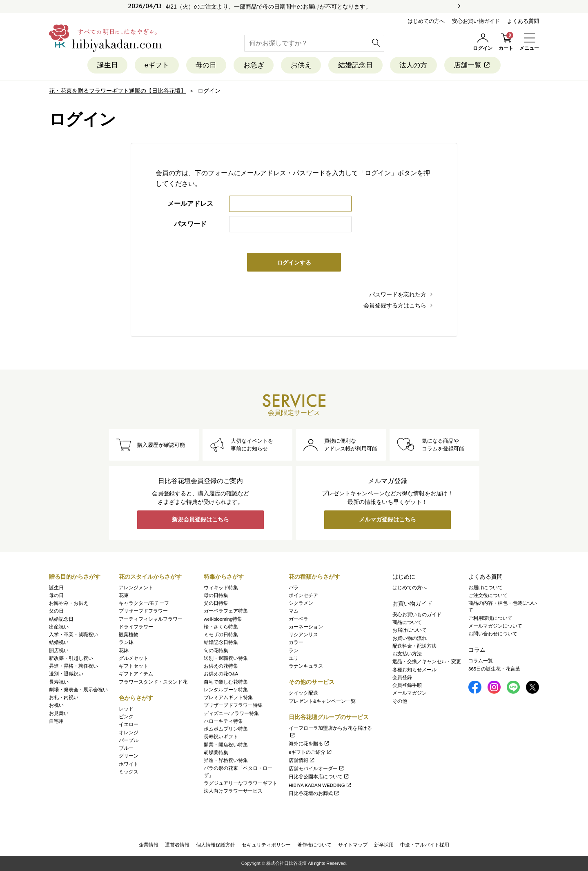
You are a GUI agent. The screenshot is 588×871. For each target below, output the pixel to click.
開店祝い (59, 650)
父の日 (56, 611)
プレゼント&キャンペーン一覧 (322, 701)
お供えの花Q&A (221, 674)
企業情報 (149, 845)
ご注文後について (488, 595)
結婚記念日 (356, 65)
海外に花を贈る (309, 744)
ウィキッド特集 (221, 588)
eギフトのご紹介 (311, 752)
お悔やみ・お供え (69, 603)
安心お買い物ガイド (476, 21)
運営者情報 (177, 845)
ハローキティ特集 (223, 721)
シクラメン (301, 603)
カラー (296, 643)
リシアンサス (303, 635)
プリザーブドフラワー (143, 611)
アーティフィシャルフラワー (151, 619)
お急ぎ (253, 65)
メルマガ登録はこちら (388, 520)
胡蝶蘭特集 (216, 753)
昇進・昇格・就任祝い (73, 666)
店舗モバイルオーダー (317, 769)
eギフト (156, 65)
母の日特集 (216, 595)
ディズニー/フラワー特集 (231, 713)
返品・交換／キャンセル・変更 (427, 662)
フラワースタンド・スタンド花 (153, 682)
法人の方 (414, 65)
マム (294, 611)
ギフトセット (134, 666)
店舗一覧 (473, 65)
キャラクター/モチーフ (144, 603)
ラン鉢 (126, 643)
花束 (124, 595)
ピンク (126, 717)
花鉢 (124, 650)
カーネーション (306, 627)
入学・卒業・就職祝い (73, 635)
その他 (400, 701)
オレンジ (129, 733)
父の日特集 (216, 603)
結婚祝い (59, 643)
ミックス (129, 772)
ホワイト (129, 764)
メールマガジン (410, 693)
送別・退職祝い (66, 674)
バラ (294, 588)
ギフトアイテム (136, 674)
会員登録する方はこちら (395, 305)
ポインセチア (303, 595)
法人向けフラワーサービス (233, 791)
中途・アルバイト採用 (425, 845)
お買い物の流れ (410, 638)
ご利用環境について (490, 618)
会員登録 (402, 677)
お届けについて (410, 630)
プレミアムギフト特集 (228, 697)
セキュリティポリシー (266, 845)
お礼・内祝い (64, 697)
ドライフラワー (136, 627)
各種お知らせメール (414, 670)
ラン (294, 650)
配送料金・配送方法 (414, 646)
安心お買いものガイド (417, 615)
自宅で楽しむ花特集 (226, 682)
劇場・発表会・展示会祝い (78, 690)
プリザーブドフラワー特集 (233, 706)
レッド (126, 709)
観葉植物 (129, 635)
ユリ (294, 658)
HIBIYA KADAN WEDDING (320, 785)
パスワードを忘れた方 (398, 294)
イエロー (129, 725)
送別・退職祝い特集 (226, 658)
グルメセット (134, 658)
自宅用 (56, 721)
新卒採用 (384, 845)
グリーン (129, 756)
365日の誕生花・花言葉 (494, 669)
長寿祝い (59, 682)
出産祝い (59, 627)
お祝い (56, 706)
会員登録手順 (407, 685)
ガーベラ (298, 619)
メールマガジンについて (495, 626)
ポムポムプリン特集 (226, 729)
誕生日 (106, 65)
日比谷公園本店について (319, 777)
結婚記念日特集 (221, 643)
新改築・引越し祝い (71, 658)
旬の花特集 (216, 650)
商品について (407, 622)
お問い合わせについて (493, 634)
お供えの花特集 (221, 666)
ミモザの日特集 (221, 635)
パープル (129, 740)
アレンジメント (136, 588)
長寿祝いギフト (221, 737)
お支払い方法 (407, 654)
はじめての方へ (426, 21)
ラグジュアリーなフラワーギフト (241, 783)
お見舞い (59, 713)
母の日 (206, 65)
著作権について (314, 845)
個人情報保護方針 (216, 845)
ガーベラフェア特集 (226, 611)
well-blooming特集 (223, 619)
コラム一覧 (481, 661)
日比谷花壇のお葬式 (314, 793)
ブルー (126, 748)
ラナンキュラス (306, 666)
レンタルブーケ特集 (226, 690)
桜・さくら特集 (221, 627)
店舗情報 (302, 760)
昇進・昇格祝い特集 (226, 760)
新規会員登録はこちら (200, 520)
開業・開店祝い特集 (226, 745)
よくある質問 (523, 21)
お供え (301, 65)
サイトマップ (353, 845)
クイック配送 (303, 693)
